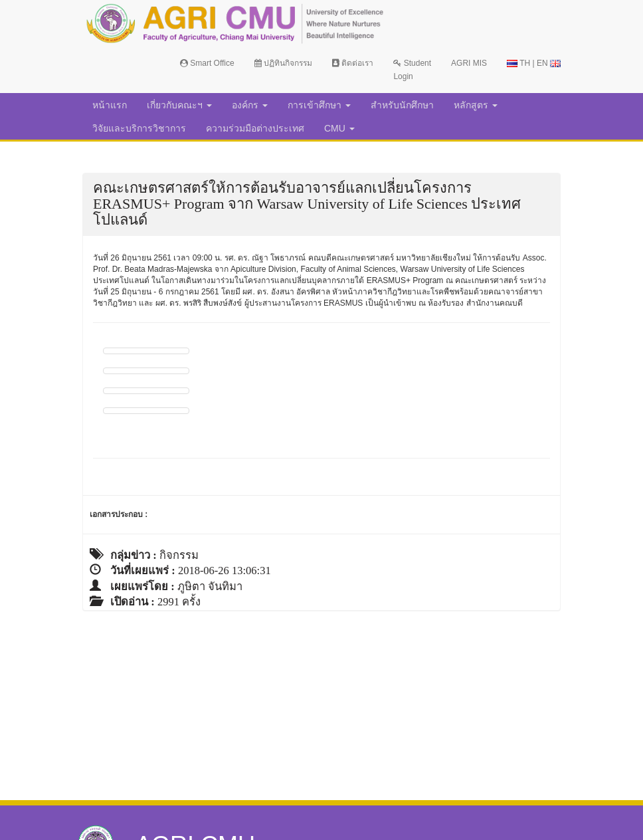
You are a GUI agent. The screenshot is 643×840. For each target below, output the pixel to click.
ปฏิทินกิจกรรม (283, 63)
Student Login (412, 70)
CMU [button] (339, 128)
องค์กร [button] (250, 105)
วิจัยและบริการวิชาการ (139, 128)
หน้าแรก (110, 105)
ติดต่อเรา (353, 63)
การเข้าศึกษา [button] (319, 105)
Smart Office (207, 63)
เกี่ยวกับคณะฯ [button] (179, 105)
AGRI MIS (469, 63)
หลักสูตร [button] (476, 105)
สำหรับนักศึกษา (402, 105)
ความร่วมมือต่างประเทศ (255, 128)
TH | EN (534, 63)
